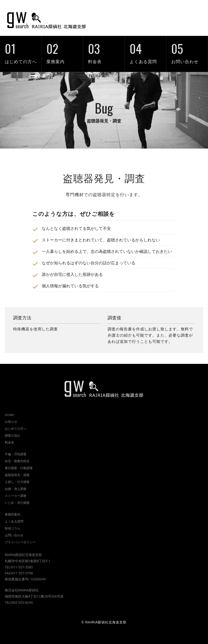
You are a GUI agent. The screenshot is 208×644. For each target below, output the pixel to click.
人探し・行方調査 (17, 482)
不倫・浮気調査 (16, 454)
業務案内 (62, 50)
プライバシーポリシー (20, 542)
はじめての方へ (21, 50)
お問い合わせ (187, 50)
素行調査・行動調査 (19, 468)
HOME (9, 415)
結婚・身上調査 (16, 489)
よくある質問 (145, 50)
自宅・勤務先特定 (17, 461)
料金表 (104, 50)
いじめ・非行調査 (17, 503)
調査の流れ (13, 435)
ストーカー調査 (16, 496)
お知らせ (11, 422)
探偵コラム (13, 528)
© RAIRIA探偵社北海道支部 (104, 622)
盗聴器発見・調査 (17, 475)
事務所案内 (13, 514)
